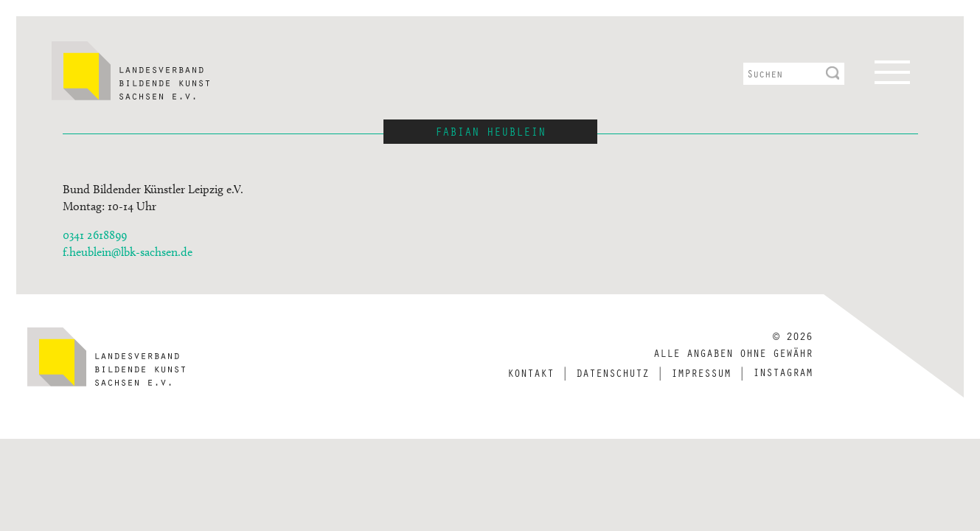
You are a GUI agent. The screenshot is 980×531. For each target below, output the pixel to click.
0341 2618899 (95, 235)
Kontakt (531, 372)
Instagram (783, 372)
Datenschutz (612, 372)
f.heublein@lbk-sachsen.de (128, 252)
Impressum (701, 372)
